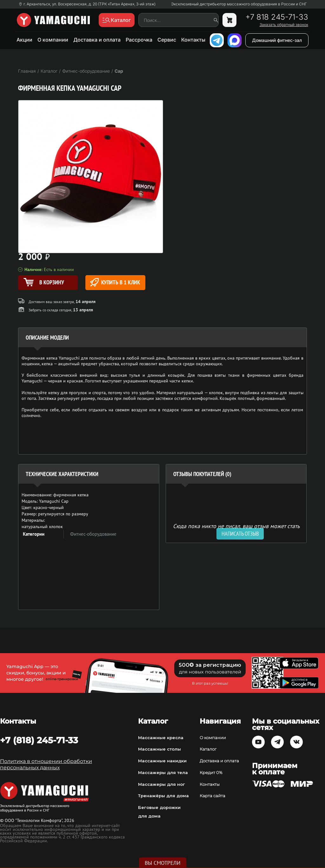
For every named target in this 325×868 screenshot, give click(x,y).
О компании (53, 40)
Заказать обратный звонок (284, 25)
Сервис (167, 40)
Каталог (208, 749)
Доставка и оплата (97, 40)
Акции (24, 40)
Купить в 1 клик (115, 282)
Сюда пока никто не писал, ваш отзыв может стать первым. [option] (236, 529)
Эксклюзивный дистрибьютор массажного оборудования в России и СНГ (239, 4)
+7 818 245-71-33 (277, 17)
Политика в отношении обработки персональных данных (46, 764)
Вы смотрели (163, 863)
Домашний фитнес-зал (277, 40)
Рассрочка (139, 40)
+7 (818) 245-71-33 (39, 740)
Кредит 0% (211, 772)
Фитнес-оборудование (93, 534)
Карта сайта (212, 796)
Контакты (193, 40)
